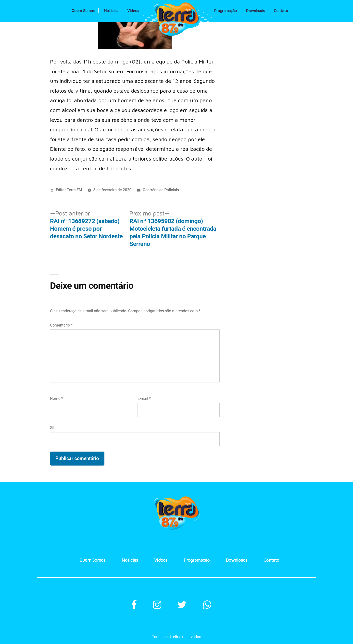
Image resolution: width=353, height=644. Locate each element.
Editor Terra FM (69, 190)
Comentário (61, 325)
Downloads (255, 11)
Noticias (111, 11)
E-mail (144, 398)
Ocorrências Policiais (161, 190)
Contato (281, 11)
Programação (225, 11)
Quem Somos (83, 11)
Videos (133, 11)
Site (53, 428)
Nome (57, 398)
